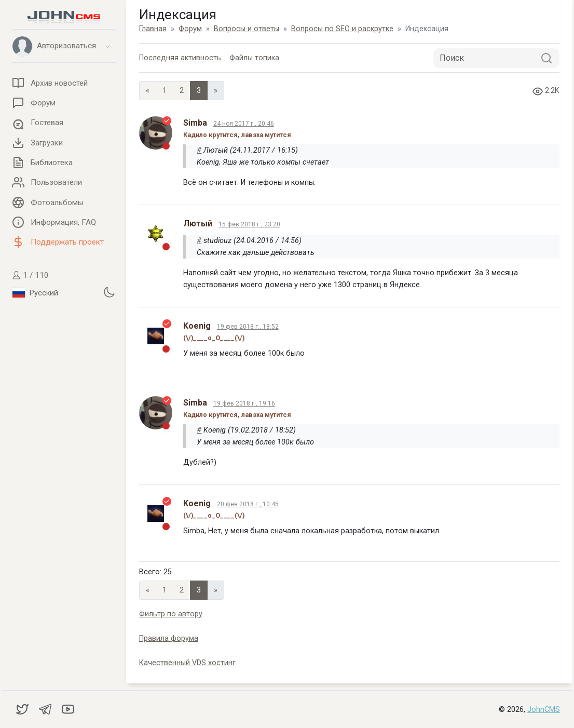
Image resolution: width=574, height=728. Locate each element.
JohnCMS (544, 710)
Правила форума (169, 638)
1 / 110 (30, 275)
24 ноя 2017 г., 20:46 (244, 124)
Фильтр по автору (171, 614)
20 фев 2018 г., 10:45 (248, 504)
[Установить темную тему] (109, 292)
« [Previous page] (148, 91)
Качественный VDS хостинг (187, 663)
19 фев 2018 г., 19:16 (244, 403)
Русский (35, 293)
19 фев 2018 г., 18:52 (248, 327)
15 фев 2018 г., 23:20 (249, 224)
